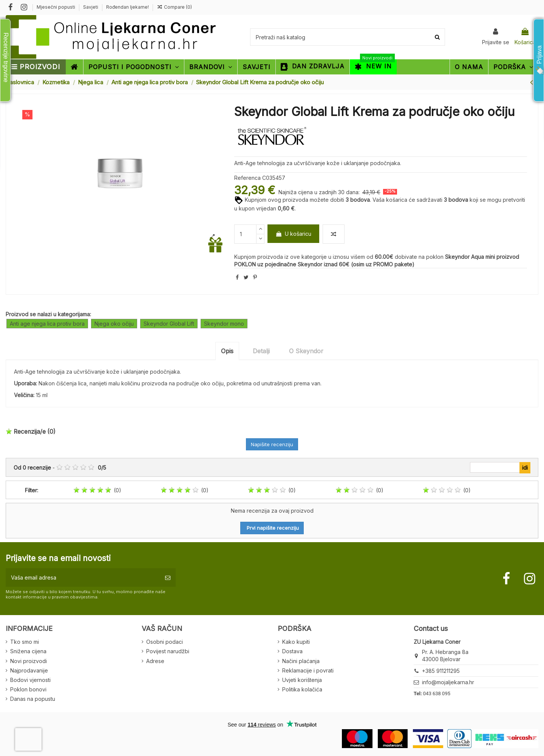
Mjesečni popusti (56, 7)
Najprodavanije (29, 670)
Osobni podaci (165, 642)
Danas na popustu (33, 699)
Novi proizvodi (29, 661)
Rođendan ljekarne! (127, 7)
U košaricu (293, 234)
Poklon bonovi (28, 689)
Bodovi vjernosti (30, 680)
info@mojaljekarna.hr (448, 682)
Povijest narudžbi (168, 651)
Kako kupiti (296, 642)
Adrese (155, 661)
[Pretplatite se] (168, 577)
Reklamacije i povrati (308, 670)
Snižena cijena (28, 651)
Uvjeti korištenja (302, 680)
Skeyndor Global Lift (169, 324)
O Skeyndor (306, 351)
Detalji (261, 351)
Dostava (292, 651)
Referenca (247, 178)
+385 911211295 (441, 671)
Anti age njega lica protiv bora (47, 324)
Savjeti (91, 7)
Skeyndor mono (224, 324)
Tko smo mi (25, 642)
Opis (227, 351)
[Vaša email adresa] (83, 577)
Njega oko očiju (114, 324)
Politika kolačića (302, 689)
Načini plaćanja (301, 661)
